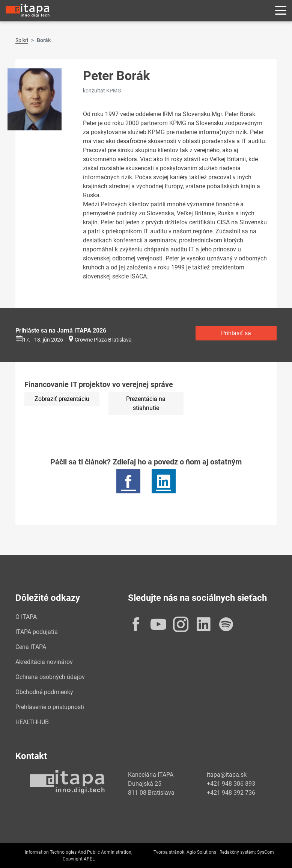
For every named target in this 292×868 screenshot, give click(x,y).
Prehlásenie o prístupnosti (50, 707)
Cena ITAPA (31, 647)
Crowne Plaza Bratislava (103, 340)
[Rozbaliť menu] (281, 11)
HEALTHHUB (32, 722)
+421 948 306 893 (231, 784)
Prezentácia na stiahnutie (146, 403)
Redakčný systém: (238, 852)
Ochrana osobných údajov (50, 677)
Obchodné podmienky (44, 692)
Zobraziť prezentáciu (62, 399)
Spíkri (22, 40)
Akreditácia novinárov (44, 662)
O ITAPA (26, 617)
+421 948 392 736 (231, 793)
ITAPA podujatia (37, 632)
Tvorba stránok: (169, 852)
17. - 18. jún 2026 (39, 340)
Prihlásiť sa (236, 333)
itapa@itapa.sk (227, 775)
